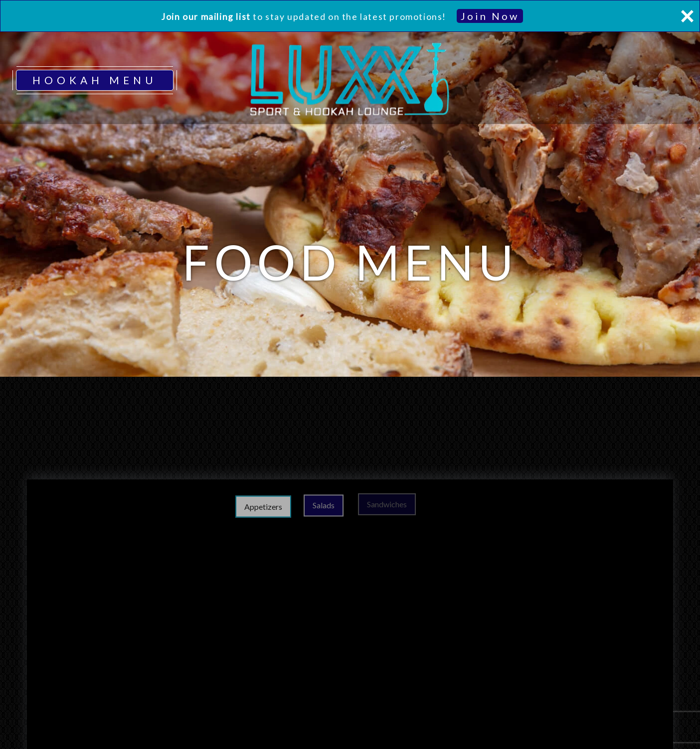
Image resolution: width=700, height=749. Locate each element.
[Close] (687, 16)
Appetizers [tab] (278, 505)
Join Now (490, 16)
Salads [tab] (342, 503)
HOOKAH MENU (95, 80)
